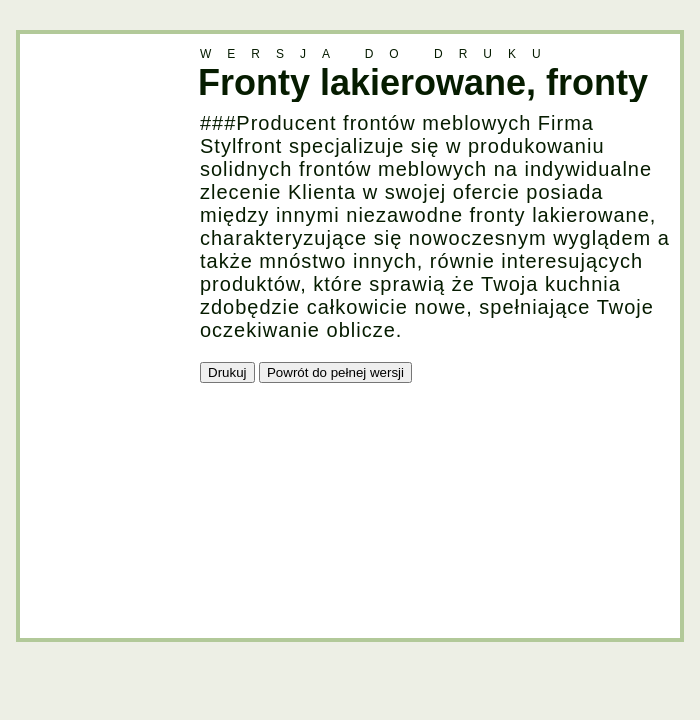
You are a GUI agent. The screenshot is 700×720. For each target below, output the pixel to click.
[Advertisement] (100, 334)
